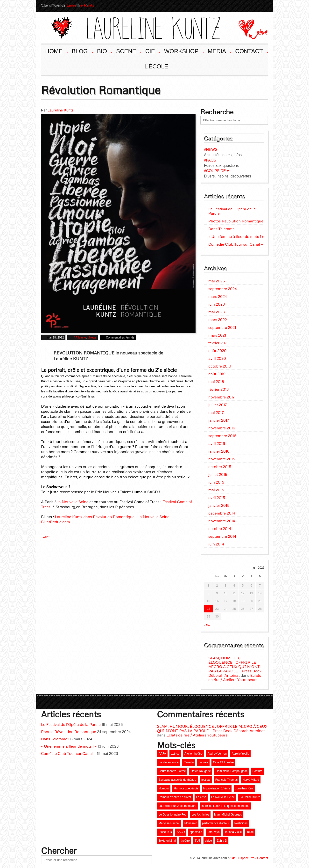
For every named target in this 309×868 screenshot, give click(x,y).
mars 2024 (218, 295)
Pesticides (241, 822)
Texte (250, 831)
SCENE (128, 49)
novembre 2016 (222, 427)
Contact (263, 857)
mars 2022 (218, 318)
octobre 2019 (220, 365)
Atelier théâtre (193, 752)
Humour (164, 787)
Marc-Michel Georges (228, 813)
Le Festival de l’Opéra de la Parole (232, 210)
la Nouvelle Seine (73, 500)
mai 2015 (216, 489)
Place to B (165, 831)
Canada (189, 761)
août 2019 (217, 373)
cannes (203, 761)
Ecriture (257, 770)
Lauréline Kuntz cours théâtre (178, 805)
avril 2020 (217, 357)
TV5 (197, 839)
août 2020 (217, 349)
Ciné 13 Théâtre (223, 761)
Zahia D (222, 839)
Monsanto (191, 822)
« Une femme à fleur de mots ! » (236, 235)
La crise (201, 796)
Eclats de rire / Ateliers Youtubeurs (235, 676)
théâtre (185, 839)
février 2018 (219, 388)
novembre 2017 (221, 396)
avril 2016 (217, 442)
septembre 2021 (222, 326)
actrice (175, 752)
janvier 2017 (219, 419)
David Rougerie (201, 770)
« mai (207, 624)
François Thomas (226, 779)
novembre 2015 (222, 458)
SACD (181, 831)
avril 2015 (217, 496)
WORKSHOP (184, 49)
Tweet (45, 536)
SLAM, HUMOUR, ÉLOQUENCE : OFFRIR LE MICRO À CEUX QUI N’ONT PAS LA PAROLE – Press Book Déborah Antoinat (235, 665)
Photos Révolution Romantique (236, 220)
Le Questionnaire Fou (172, 813)
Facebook (246, 5)
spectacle (196, 831)
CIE (152, 49)
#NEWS (211, 148)
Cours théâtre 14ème (172, 770)
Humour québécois (186, 787)
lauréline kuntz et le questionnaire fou (225, 805)
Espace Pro (246, 857)
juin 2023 (217, 303)
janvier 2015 (219, 504)
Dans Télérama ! (222, 228)
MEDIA (219, 49)
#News (92, 336)
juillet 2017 (218, 404)
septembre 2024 (223, 287)
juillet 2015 (218, 473)
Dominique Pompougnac (232, 770)
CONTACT (251, 49)
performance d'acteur (216, 822)
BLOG (82, 49)
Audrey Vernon (217, 752)
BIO (104, 49)
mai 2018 (216, 380)
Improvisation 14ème (217, 787)
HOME (56, 49)
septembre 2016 (222, 434)
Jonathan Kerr (244, 787)
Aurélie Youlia (241, 752)
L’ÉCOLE (156, 65)
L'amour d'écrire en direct (175, 796)
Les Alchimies (200, 813)
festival (206, 779)
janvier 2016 (219, 450)
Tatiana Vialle (233, 831)
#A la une (80, 336)
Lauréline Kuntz (80, 5)
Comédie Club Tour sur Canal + (236, 243)
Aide (232, 857)
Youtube (238, 5)
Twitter (264, 5)
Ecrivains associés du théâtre (177, 779)
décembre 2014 (222, 512)
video (208, 839)
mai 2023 (217, 311)
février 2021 (218, 342)
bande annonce (169, 761)
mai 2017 (216, 411)
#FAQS (210, 159)
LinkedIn (255, 5)
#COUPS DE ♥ (217, 170)
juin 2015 (216, 481)
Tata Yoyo (213, 831)
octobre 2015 (220, 465)
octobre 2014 (220, 527)
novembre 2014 (222, 520)
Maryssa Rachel (169, 822)
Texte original (167, 839)
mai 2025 (217, 280)
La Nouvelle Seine (223, 796)
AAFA (162, 752)
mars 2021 (217, 334)
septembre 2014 (222, 535)
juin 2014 (216, 543)
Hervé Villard (251, 779)
